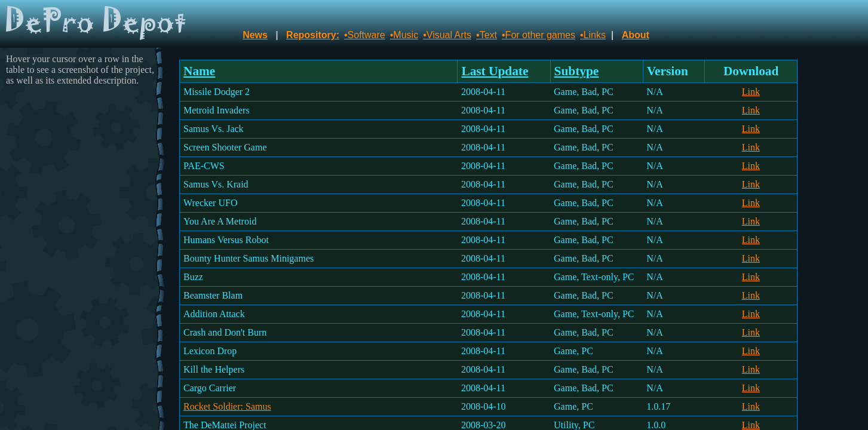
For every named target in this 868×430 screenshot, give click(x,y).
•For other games (539, 35)
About (636, 35)
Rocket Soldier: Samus (227, 406)
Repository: (313, 35)
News (255, 35)
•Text (487, 35)
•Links (593, 35)
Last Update (495, 71)
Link (751, 92)
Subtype (577, 71)
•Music (404, 35)
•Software (365, 35)
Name (199, 71)
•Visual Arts (447, 35)
